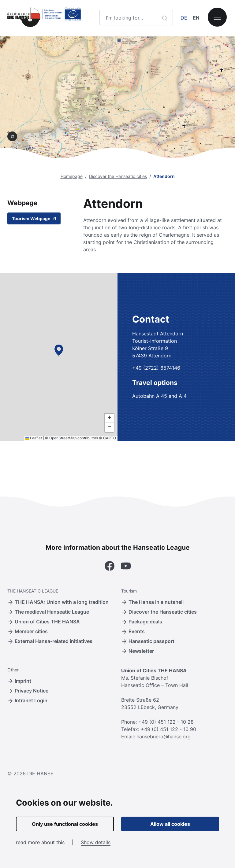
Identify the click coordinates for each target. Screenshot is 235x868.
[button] (59, 350)
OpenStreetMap (63, 438)
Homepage (72, 176)
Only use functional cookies (65, 824)
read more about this (40, 842)
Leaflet (34, 438)
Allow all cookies (170, 824)
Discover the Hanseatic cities (118, 176)
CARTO (110, 438)
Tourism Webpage (34, 218)
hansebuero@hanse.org (164, 737)
